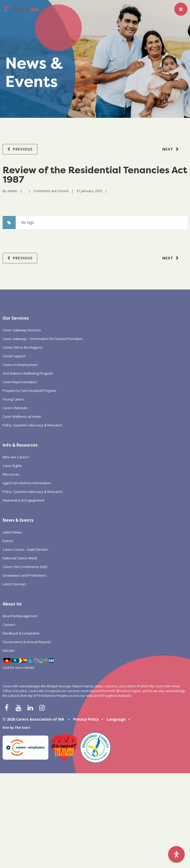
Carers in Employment (20, 365)
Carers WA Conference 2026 (25, 567)
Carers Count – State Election (25, 549)
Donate (8, 650)
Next (168, 149)
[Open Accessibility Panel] (176, 854)
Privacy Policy (86, 719)
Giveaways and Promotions (25, 575)
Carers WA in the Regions (23, 347)
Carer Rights (12, 466)
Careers (9, 625)
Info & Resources (20, 445)
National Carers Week (20, 558)
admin (12, 191)
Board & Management (20, 616)
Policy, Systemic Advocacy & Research (33, 425)
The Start (22, 728)
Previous (23, 149)
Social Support (14, 356)
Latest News (12, 532)
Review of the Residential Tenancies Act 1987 (95, 175)
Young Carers (13, 399)
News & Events (18, 520)
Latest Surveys (14, 584)
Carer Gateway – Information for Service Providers (43, 339)
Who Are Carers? (16, 457)
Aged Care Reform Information (27, 483)
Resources (11, 474)
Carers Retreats (15, 408)
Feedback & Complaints (21, 633)
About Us (12, 604)
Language (116, 719)
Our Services (16, 318)
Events (8, 541)
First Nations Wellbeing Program (28, 373)
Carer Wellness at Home (22, 416)
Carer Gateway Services (22, 330)
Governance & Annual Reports (27, 642)
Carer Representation (20, 382)
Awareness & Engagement (24, 500)
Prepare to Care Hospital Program (29, 391)
